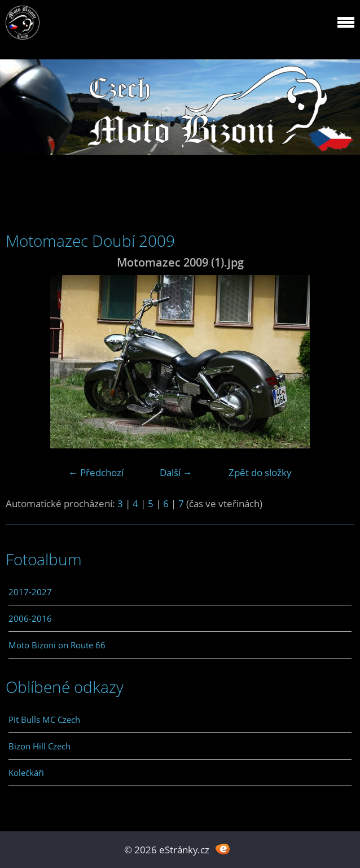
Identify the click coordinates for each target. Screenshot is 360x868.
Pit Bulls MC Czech (44, 719)
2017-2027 (30, 592)
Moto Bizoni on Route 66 (57, 645)
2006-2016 (30, 618)
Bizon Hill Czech (39, 746)
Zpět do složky (260, 472)
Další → (176, 472)
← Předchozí (96, 472)
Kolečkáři (26, 773)
